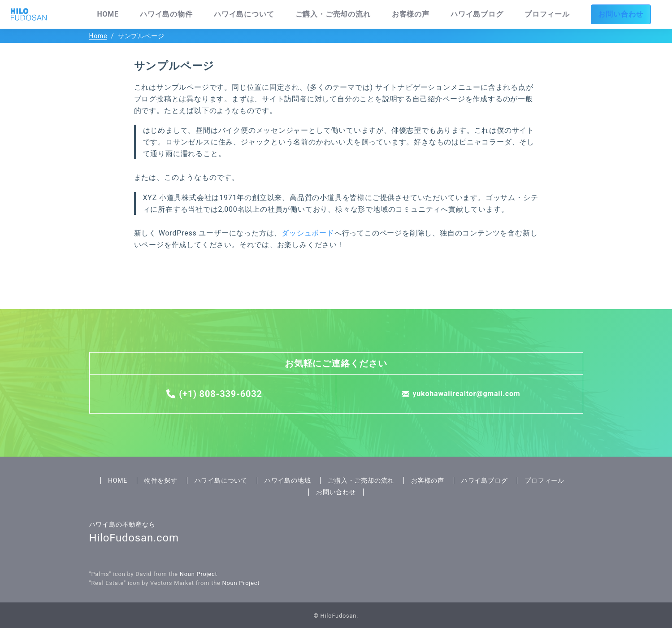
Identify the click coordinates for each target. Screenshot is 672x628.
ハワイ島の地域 (288, 480)
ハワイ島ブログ (523, 14)
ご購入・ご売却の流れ (408, 14)
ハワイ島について (335, 14)
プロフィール (579, 14)
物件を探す (161, 480)
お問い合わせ (635, 14)
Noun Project (199, 574)
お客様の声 (470, 14)
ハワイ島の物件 (273, 14)
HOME (227, 14)
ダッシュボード (308, 233)
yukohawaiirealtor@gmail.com (467, 394)
